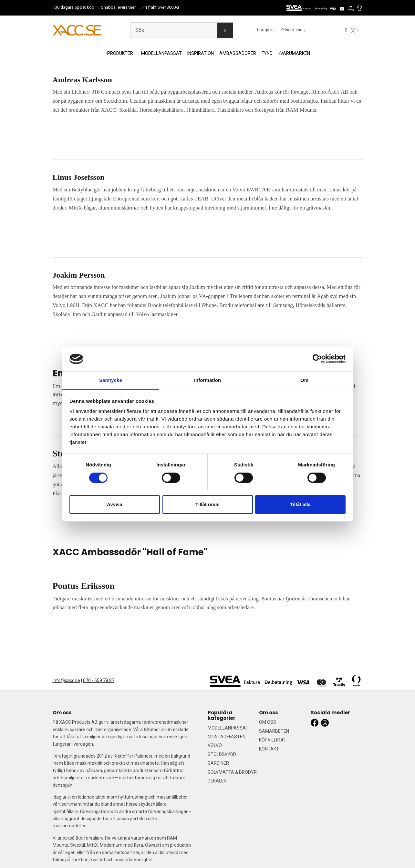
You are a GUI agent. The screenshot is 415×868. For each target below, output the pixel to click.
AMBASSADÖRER (238, 53)
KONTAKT (269, 749)
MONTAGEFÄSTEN (227, 737)
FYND (267, 53)
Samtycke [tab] (111, 380)
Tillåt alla (300, 505)
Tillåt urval (207, 505)
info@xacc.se (66, 680)
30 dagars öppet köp (74, 7)
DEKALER (217, 781)
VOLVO (215, 745)
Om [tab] (304, 380)
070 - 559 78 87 (99, 680)
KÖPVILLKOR (272, 740)
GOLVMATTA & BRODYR (232, 772)
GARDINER (218, 763)
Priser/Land (292, 30)
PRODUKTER (120, 53)
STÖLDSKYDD (222, 754)
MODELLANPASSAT (161, 53)
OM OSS (268, 722)
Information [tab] (208, 380)
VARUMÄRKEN (295, 53)
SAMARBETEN (274, 731)
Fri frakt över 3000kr (160, 7)
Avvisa (115, 505)
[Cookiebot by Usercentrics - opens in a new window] (317, 359)
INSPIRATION (201, 53)
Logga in (265, 30)
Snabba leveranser (117, 7)
